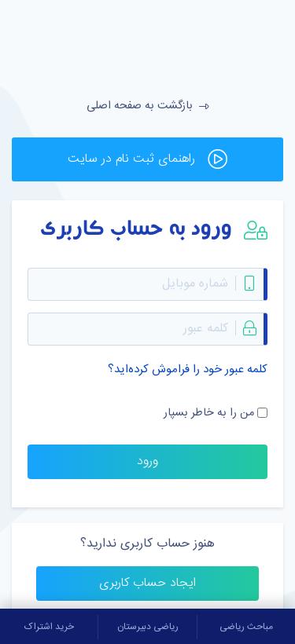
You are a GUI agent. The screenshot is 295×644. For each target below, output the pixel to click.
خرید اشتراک (49, 627)
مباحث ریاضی (246, 627)
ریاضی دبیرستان (148, 627)
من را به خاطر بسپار (209, 413)
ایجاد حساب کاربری (147, 583)
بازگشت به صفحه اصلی (148, 106)
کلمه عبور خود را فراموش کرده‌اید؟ (188, 370)
